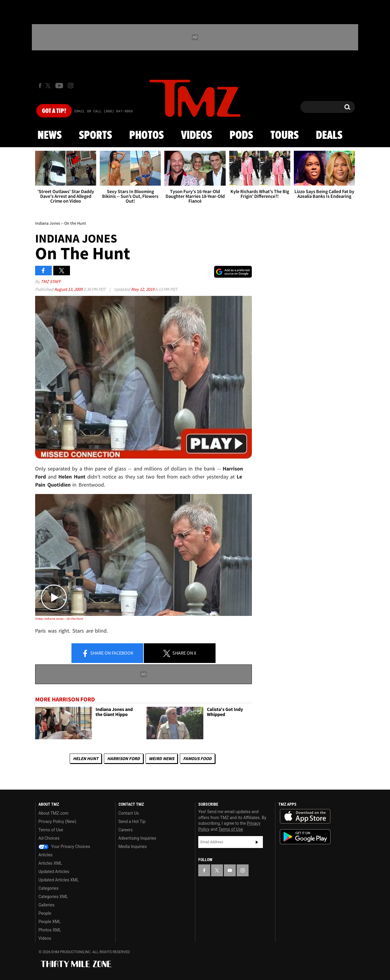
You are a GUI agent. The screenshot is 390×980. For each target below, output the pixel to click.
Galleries (46, 905)
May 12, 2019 (143, 289)
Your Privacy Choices (64, 847)
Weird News (162, 758)
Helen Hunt (86, 758)
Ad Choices (49, 838)
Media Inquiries (133, 847)
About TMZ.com (53, 813)
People (45, 913)
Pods (241, 136)
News (50, 136)
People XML (50, 922)
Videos (196, 136)
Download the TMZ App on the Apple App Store (305, 816)
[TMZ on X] (49, 86)
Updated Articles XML (58, 880)
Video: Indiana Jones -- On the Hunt (59, 619)
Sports (95, 136)
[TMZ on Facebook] (40, 86)
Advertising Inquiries (137, 838)
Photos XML (50, 930)
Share (107, 653)
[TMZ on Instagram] (71, 86)
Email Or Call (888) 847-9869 (104, 111)
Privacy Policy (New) (57, 821)
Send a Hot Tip (132, 821)
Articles (46, 855)
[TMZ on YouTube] (230, 870)
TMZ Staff (51, 281)
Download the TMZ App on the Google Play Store (305, 837)
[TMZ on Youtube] (59, 86)
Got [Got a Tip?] (54, 111)
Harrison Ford (124, 758)
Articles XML (50, 863)
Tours (284, 136)
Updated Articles (54, 872)
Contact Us (129, 813)
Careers (126, 830)
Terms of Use (51, 830)
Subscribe (257, 842)
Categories (48, 888)
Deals (329, 136)
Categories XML (53, 897)
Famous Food (197, 758)
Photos (146, 136)
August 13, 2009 (69, 289)
